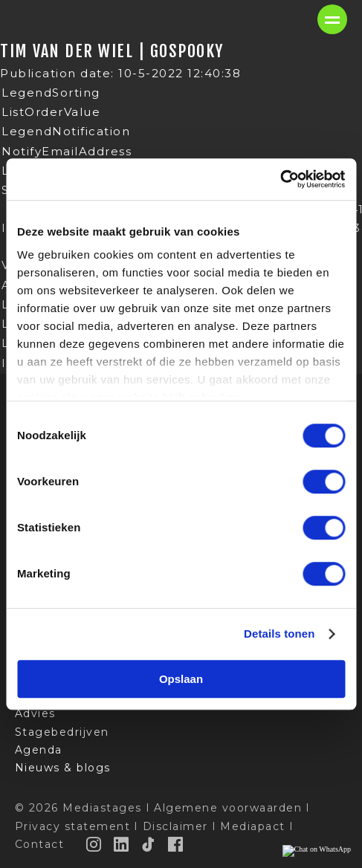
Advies (35, 713)
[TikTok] (149, 844)
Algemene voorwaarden (228, 808)
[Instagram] (94, 844)
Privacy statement (73, 826)
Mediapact (253, 826)
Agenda (39, 750)
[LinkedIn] (122, 844)
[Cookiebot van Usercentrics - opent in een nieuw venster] (280, 179)
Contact (40, 844)
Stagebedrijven (62, 732)
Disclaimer (175, 826)
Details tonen (279, 634)
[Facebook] (176, 844)
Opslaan (181, 679)
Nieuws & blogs (63, 768)
